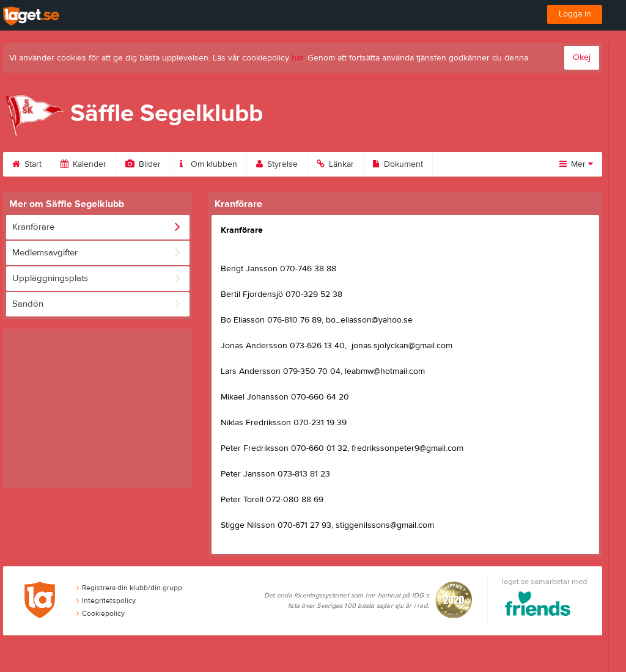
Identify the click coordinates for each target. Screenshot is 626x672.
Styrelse (277, 164)
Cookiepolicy (101, 613)
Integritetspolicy (106, 601)
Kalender (83, 164)
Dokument (398, 164)
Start (27, 164)
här (297, 58)
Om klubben (208, 164)
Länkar (335, 164)
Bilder (143, 164)
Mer (576, 164)
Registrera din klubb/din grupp (129, 588)
